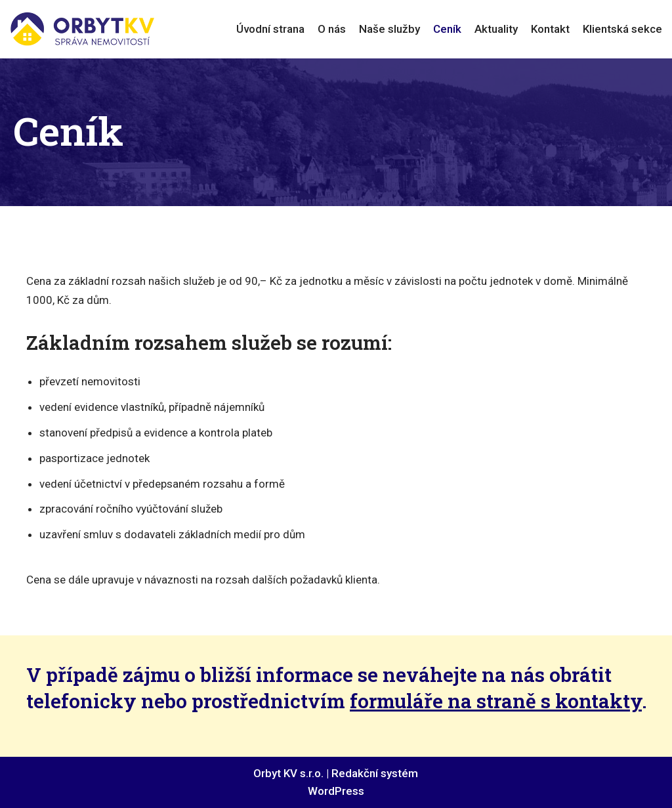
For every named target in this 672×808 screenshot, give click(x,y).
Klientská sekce (622, 29)
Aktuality (496, 29)
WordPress (336, 791)
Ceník (447, 29)
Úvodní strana (270, 29)
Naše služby (389, 29)
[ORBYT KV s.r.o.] (82, 29)
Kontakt (550, 29)
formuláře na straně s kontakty (496, 701)
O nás (332, 29)
